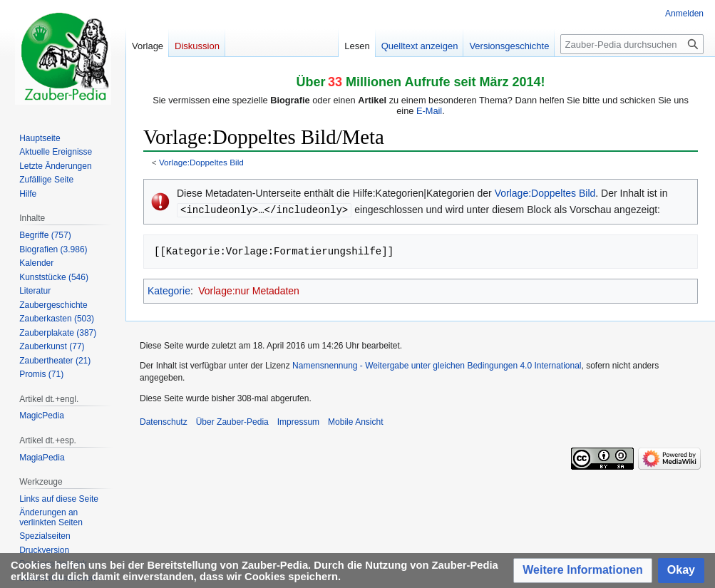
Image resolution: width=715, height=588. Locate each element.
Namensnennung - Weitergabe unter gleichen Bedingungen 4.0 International (437, 365)
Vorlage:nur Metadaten (249, 290)
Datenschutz (164, 421)
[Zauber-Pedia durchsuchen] (632, 44)
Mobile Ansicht (355, 421)
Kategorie (169, 290)
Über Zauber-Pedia (232, 421)
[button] (583, 571)
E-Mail (429, 111)
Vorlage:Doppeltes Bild (201, 162)
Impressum (298, 421)
